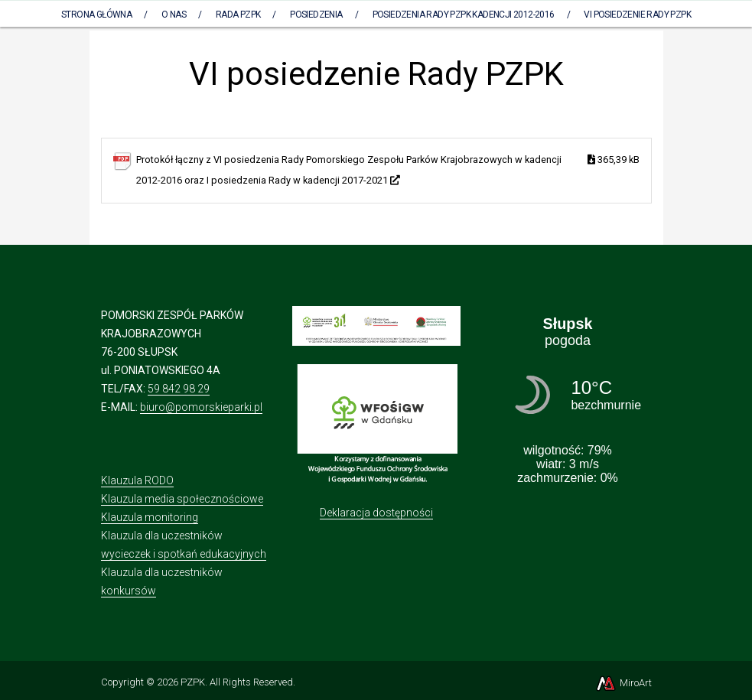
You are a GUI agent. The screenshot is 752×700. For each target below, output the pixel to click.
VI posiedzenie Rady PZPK (637, 15)
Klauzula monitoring (150, 517)
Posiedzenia (316, 15)
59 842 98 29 (179, 389)
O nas (174, 15)
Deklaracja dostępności (376, 513)
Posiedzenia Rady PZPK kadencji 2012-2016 (464, 15)
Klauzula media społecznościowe (182, 499)
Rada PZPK (238, 15)
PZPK (193, 682)
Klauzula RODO (137, 480)
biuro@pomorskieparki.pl (201, 407)
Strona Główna (96, 15)
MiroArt (623, 683)
